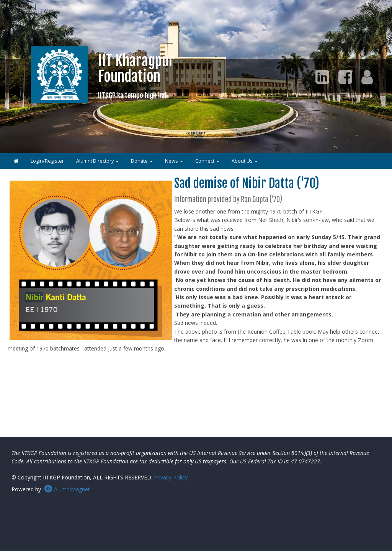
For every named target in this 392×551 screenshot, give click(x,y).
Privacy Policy (171, 477)
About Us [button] (245, 161)
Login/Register (47, 161)
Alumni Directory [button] (97, 161)
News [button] (174, 161)
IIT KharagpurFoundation (136, 76)
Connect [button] (207, 161)
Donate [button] (142, 161)
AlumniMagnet (67, 489)
